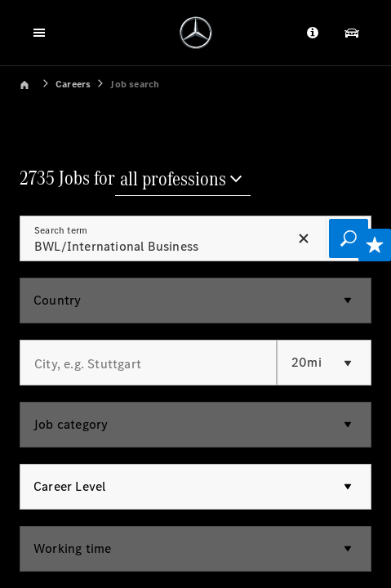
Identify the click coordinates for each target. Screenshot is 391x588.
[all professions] (183, 180)
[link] (36, 83)
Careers (73, 84)
